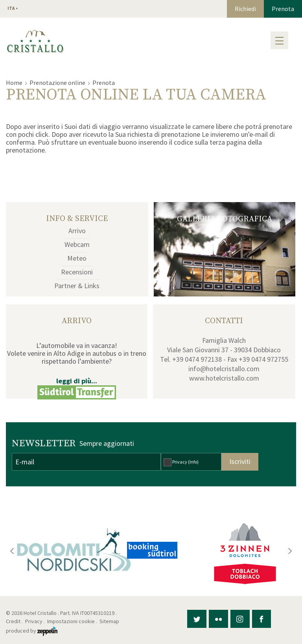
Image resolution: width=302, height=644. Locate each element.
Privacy (185, 462)
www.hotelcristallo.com (224, 378)
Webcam (77, 244)
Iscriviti (240, 461)
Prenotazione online (57, 83)
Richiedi (245, 9)
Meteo (77, 258)
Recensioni (77, 272)
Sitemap (110, 621)
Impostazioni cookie (71, 621)
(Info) (193, 462)
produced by (32, 631)
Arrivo (77, 231)
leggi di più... (77, 381)
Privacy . (36, 621)
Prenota (283, 9)
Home (14, 83)
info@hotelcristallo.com (224, 369)
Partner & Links (77, 286)
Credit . (15, 621)
